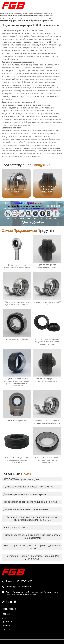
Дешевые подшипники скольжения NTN (26, 509)
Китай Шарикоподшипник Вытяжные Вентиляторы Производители (32, 536)
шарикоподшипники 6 (16, 527)
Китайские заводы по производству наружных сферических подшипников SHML (32, 518)
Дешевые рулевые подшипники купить (25, 494)
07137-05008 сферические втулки (21, 479)
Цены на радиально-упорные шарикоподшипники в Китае (32, 547)
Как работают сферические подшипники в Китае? (31, 502)
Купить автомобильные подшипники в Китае (28, 487)
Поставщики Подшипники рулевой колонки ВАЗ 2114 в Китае (32, 557)
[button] (58, 183)
